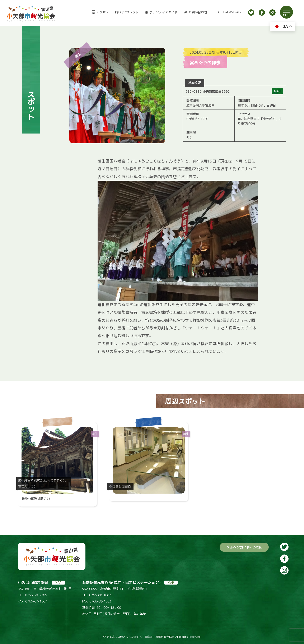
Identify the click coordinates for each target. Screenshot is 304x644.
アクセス (103, 12)
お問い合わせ (198, 12)
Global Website (230, 12)
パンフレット (129, 12)
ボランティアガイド (163, 12)
